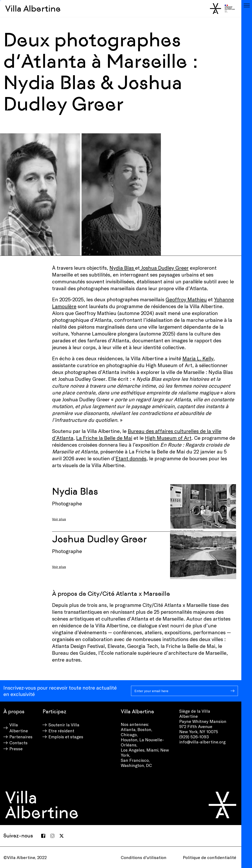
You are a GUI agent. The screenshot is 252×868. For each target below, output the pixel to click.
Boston (144, 729)
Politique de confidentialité (210, 857)
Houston (129, 740)
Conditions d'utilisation (144, 857)
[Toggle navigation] (247, 5)
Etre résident (61, 731)
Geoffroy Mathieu (186, 299)
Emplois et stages (66, 737)
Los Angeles (133, 750)
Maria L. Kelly (198, 358)
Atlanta (128, 729)
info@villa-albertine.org (202, 742)
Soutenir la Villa (64, 725)
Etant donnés (131, 458)
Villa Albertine (33, 9)
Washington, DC (136, 765)
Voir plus (59, 519)
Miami (152, 750)
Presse (16, 749)
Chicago (129, 734)
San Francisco (135, 760)
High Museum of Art (168, 438)
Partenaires (21, 737)
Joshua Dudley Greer (164, 268)
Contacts (18, 743)
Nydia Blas (122, 268)
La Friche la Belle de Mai (104, 438)
